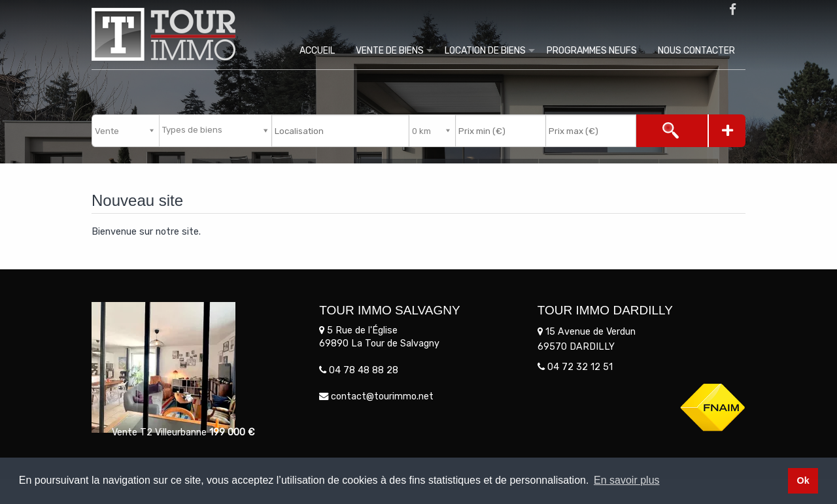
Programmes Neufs (592, 51)
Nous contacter (696, 51)
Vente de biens (390, 51)
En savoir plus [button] (627, 480)
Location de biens (485, 51)
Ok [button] (803, 480)
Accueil (317, 51)
